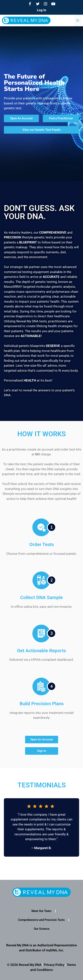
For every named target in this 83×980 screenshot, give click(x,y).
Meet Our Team (41, 911)
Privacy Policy (54, 965)
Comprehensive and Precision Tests (41, 920)
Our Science (42, 929)
